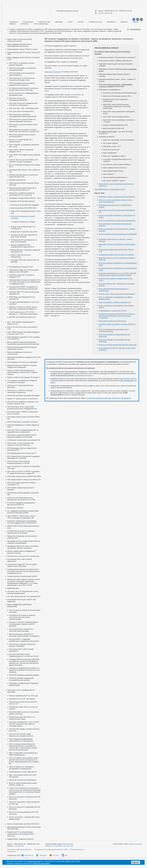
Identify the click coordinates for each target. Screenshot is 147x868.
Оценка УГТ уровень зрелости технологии (22, 399)
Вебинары (59, 22)
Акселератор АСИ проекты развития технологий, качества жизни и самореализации (22, 617)
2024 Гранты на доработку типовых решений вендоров (22, 64)
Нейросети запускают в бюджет (24, 222)
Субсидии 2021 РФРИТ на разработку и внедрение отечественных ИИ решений (23, 288)
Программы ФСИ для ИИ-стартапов (59, 31)
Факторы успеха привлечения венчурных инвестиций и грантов (22, 348)
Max (65, 855)
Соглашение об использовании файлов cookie (51, 850)
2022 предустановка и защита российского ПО (24, 480)
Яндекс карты (68, 844)
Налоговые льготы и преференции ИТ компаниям (117, 197)
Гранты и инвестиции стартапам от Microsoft (23, 824)
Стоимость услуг (95, 22)
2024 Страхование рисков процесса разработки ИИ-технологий (22, 84)
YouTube (54, 855)
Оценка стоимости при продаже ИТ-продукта (23, 377)
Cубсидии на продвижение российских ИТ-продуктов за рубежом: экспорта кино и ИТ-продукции (25, 670)
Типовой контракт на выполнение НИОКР (22, 576)
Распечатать (135, 29)
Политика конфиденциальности (19, 850)
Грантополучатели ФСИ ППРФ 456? (24, 208)
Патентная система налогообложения (23, 780)
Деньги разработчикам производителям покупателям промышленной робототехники (23, 343)
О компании (14, 22)
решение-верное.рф (34, 861)
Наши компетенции (41, 24)
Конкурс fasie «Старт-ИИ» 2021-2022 (24, 232)
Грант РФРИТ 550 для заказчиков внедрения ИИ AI (21, 151)
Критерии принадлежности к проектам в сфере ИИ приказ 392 (23, 176)
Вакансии (124, 22)
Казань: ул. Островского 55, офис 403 (59, 846)
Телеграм (41, 855)
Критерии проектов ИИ (17, 180)
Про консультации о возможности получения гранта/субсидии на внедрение (24, 635)
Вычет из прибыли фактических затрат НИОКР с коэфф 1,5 (23, 784)
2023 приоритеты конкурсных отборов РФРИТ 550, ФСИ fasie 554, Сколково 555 (24, 131)
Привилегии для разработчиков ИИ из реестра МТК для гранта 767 (23, 189)
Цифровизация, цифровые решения (20, 839)
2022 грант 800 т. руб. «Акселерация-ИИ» (24, 108)
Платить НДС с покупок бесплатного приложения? (117, 294)
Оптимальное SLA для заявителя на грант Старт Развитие (24, 236)
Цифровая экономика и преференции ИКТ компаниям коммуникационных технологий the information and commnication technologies (65, 29)
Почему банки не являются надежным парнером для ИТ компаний (21, 532)
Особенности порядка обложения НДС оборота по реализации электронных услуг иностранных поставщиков (117, 316)
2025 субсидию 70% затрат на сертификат (22, 362)
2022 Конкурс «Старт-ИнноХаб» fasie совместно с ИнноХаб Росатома (21, 444)
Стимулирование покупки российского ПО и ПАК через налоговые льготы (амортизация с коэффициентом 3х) (25, 282)
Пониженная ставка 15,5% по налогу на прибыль (117, 255)
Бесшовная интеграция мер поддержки (25, 205)
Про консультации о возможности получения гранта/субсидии (21, 630)
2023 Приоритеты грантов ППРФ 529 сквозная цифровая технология (22, 121)
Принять (136, 862)
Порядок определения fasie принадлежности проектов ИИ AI (23, 246)
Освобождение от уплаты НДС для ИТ (23, 772)
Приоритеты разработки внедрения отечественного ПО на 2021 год (22, 194)
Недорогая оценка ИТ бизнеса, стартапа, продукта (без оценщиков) (22, 366)
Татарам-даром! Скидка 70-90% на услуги (22, 49)
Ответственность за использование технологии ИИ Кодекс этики (22, 79)
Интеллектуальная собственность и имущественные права (22, 718)
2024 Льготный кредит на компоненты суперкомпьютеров (23, 69)
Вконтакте (27, 855)
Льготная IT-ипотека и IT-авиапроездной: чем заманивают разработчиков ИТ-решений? (24, 624)
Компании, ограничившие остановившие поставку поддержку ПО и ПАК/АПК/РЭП (22, 522)
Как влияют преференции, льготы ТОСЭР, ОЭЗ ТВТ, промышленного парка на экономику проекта (24, 724)
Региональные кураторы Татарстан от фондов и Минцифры (23, 645)
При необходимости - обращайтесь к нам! (110, 189)
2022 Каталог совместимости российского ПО (24, 440)
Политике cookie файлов (42, 863)
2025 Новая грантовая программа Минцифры (24, 396)
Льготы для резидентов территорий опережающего (117, 220)
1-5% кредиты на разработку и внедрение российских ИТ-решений (22, 381)
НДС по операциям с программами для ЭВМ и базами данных (23, 754)
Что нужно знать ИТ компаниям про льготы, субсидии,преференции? (23, 592)
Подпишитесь (28, 22)
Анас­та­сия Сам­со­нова (53, 72)
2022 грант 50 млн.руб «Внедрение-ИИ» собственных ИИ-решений (23, 104)
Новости (12, 24)
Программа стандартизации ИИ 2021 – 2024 (25, 198)
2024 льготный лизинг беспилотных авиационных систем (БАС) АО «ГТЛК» (21, 499)
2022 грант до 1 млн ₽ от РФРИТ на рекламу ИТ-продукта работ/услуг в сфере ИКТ (23, 472)
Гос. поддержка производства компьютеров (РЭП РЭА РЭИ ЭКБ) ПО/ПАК (23, 512)
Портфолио (111, 22)
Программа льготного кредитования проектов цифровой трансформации (24, 542)
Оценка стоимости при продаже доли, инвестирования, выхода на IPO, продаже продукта (22, 372)
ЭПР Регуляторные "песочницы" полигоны (22, 422)
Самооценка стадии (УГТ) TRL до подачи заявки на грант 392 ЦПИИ (24, 271)
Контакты (25, 24)
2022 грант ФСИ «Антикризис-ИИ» (21, 111)
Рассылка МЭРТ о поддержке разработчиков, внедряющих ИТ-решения (24, 640)
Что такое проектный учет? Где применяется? (24, 596)
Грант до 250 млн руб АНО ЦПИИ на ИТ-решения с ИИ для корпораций (24, 161)
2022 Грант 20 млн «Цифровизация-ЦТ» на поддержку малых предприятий (23, 431)
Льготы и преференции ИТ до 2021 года (23, 696)
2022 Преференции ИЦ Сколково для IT (22, 453)
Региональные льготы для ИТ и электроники (23, 556)
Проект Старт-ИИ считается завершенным (21, 256)
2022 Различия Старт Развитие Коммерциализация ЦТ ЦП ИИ (18, 462)
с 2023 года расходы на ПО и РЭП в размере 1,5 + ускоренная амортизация (23, 313)
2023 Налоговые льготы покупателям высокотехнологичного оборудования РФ (22, 408)
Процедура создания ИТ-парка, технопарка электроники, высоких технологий (23, 547)
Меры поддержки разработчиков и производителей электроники (20, 45)
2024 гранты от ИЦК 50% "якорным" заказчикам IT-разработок (20, 391)
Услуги (70, 22)
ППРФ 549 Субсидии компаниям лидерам (24, 675)
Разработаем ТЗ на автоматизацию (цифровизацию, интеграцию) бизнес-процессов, (21, 834)
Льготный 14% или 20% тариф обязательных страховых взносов (21, 735)
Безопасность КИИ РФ (15, 508)
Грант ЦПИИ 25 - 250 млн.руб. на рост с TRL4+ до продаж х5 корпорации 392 (22, 517)
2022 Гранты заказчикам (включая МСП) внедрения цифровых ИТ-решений (22, 436)
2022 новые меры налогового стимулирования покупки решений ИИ (23, 115)
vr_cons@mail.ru (18, 846)
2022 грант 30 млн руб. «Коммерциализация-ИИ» (18, 99)
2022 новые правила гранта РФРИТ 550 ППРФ (24, 476)
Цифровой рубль (13, 588)
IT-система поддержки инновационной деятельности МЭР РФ (21, 504)
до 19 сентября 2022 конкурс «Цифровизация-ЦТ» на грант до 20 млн (24, 655)
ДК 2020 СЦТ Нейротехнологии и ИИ (22, 317)
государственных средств (71, 375)
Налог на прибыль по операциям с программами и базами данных (21, 768)
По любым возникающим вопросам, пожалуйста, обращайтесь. (108, 398)
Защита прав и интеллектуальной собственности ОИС (19, 40)
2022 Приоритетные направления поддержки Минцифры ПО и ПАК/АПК (23, 457)
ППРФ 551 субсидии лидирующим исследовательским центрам (21, 679)
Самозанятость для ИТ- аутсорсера (22, 699)
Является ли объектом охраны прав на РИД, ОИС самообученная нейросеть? (23, 308)
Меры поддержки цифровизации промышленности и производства (21, 740)
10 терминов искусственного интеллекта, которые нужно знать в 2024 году (24, 89)
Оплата (81, 22)
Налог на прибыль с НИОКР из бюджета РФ (115, 302)
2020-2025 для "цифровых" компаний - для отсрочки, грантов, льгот (23, 403)
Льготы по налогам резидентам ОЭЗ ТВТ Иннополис (118, 345)
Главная (135, 22)
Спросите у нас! (44, 22)
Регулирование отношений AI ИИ (21, 267)
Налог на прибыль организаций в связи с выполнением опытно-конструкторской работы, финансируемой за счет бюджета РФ (24, 761)
